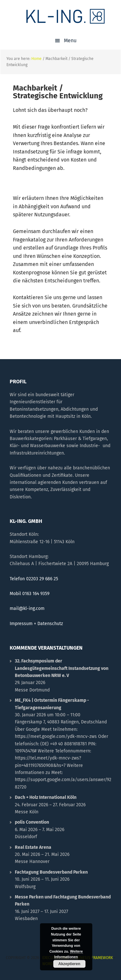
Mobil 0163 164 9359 (30, 594)
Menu (70, 40)
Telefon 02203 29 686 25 (34, 579)
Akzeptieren (69, 964)
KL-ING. (66, 16)
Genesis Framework (94, 958)
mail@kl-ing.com (27, 608)
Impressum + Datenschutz (36, 624)
